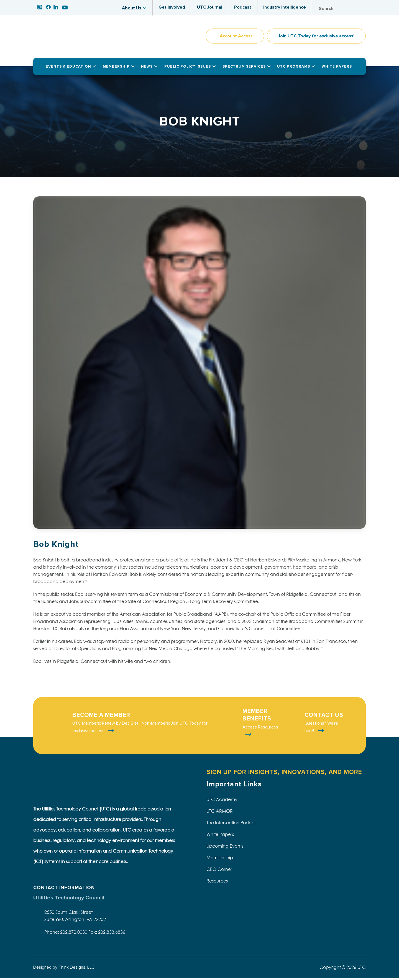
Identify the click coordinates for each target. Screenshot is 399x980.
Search (360, 9)
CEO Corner (219, 871)
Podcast (243, 7)
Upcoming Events (225, 848)
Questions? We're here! (321, 729)
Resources (217, 882)
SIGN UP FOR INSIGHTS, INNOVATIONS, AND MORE (284, 774)
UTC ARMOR (220, 813)
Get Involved (172, 7)
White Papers (220, 836)
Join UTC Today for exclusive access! (316, 38)
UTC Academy (222, 801)
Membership (220, 859)
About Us (132, 8)
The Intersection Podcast (232, 824)
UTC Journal (210, 7)
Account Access (236, 38)
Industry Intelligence (285, 7)
